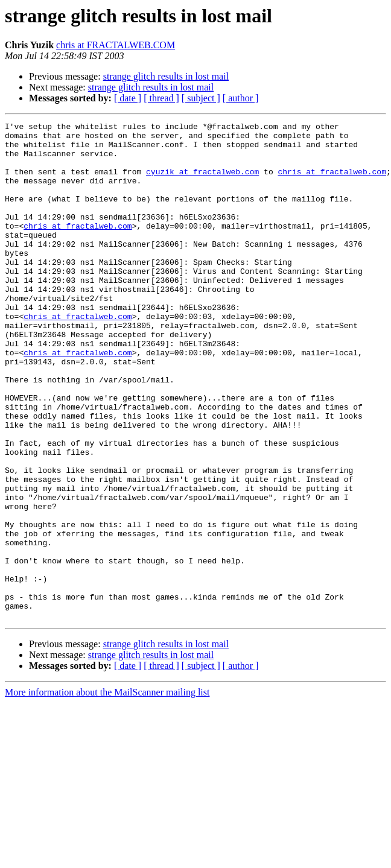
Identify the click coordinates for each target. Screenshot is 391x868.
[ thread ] (161, 98)
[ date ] (128, 98)
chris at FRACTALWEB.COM (116, 45)
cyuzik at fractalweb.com (202, 182)
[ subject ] (201, 98)
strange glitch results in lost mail (166, 76)
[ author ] (241, 98)
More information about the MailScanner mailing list (107, 792)
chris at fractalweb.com (332, 182)
